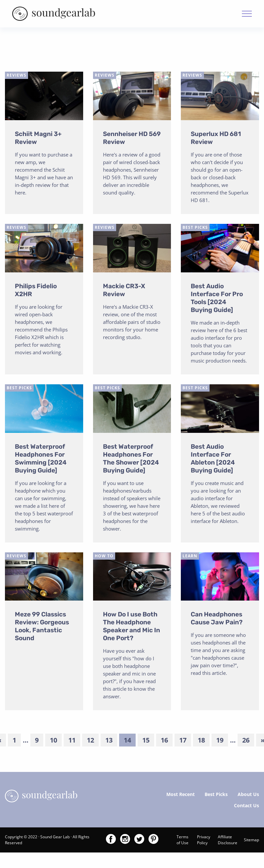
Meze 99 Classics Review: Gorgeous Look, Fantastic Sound (42, 627)
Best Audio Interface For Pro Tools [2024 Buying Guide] (217, 299)
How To (104, 557)
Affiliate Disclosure (228, 841)
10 (53, 741)
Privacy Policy (204, 841)
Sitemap (251, 841)
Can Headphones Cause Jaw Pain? (217, 620)
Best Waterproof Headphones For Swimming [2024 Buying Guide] (41, 459)
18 (201, 741)
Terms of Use (182, 841)
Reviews (16, 76)
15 (146, 741)
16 (164, 741)
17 (183, 741)
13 (109, 741)
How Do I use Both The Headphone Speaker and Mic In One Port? (132, 627)
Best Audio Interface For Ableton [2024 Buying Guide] (213, 459)
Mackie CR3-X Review (124, 291)
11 (72, 741)
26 (246, 741)
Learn (190, 557)
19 (220, 741)
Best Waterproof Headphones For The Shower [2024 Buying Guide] (131, 459)
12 (90, 741)
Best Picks (195, 228)
